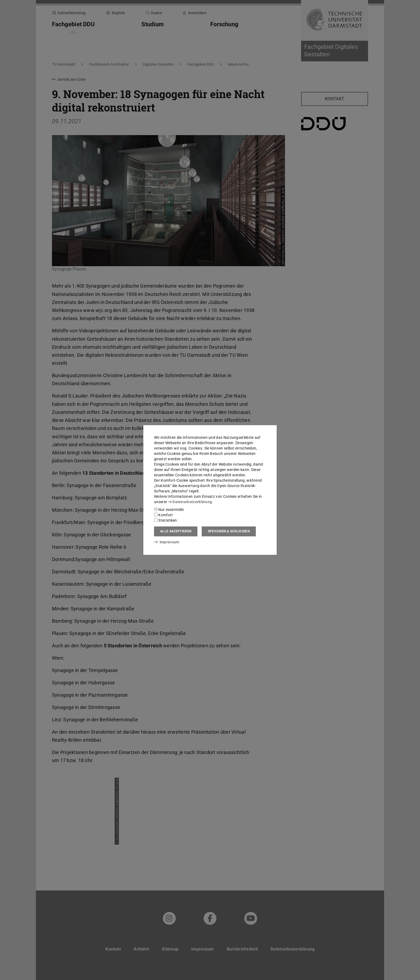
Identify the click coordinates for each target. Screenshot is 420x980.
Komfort (163, 515)
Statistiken (166, 520)
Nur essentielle (169, 510)
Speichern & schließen (229, 531)
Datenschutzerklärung (190, 502)
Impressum (167, 542)
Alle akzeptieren (176, 531)
